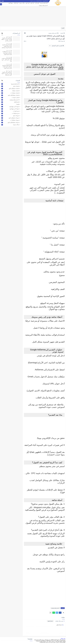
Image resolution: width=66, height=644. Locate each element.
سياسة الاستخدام (39, 1)
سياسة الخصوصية (45, 1)
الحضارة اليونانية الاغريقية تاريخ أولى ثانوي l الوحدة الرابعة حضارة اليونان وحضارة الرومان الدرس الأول (7, 67)
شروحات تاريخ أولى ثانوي (10, 118)
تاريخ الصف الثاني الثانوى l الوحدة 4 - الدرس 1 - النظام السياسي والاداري (7, 39)
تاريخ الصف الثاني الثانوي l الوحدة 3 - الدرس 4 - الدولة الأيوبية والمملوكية (7, 73)
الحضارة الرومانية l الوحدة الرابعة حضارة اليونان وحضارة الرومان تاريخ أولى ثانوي (7, 46)
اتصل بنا (31, 1)
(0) (25, 41)
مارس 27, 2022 (8, 71)
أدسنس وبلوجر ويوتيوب (43, 5)
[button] (60, 613)
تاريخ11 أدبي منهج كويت (10, 109)
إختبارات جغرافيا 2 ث (10, 93)
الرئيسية (63, 33)
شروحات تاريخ (10, 116)
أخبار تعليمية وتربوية (44, 3)
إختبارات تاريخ (10, 86)
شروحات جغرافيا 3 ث (10, 120)
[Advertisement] (33, 16)
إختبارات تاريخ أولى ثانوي (10, 88)
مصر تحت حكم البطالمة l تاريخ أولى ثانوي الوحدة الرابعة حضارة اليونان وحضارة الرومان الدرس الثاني (7, 53)
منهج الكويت (10, 3)
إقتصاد (10, 104)
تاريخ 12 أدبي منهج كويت (10, 107)
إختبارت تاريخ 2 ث (10, 98)
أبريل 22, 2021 (9, 64)
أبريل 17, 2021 (9, 57)
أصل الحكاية (16, 3)
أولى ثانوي (28, 3)
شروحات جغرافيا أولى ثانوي (10, 122)
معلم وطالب (63, 639)
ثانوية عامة (37, 3)
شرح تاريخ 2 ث (10, 111)
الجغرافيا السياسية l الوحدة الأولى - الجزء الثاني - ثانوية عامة (7, 60)
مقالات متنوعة (22, 3)
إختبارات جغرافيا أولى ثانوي (10, 95)
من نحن (34, 1)
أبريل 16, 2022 (9, 37)
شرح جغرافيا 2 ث (10, 113)
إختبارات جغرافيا (10, 91)
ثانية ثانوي (32, 3)
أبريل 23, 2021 (9, 44)
